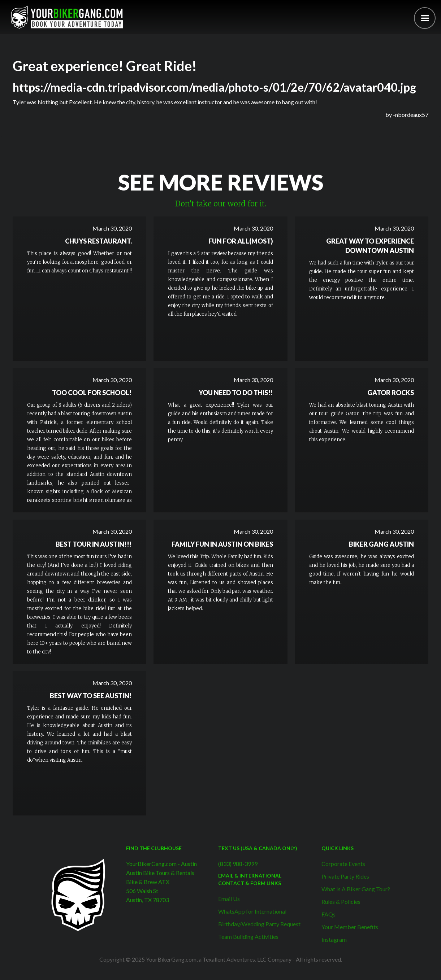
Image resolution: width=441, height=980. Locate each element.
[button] (425, 18)
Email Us (229, 899)
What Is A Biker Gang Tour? (356, 889)
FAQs (328, 914)
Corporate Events (343, 864)
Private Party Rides (345, 876)
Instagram (334, 939)
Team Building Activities (248, 937)
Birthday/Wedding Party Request (259, 924)
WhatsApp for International (252, 911)
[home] (67, 17)
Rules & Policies (341, 902)
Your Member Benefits (350, 927)
